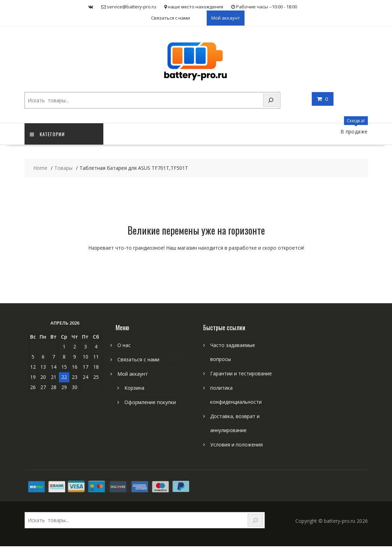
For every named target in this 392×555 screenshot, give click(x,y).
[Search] (271, 100)
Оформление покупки (150, 402)
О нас (124, 345)
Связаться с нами (170, 18)
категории (47, 134)
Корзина (134, 388)
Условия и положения (236, 445)
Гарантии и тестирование (241, 373)
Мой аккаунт (226, 18)
